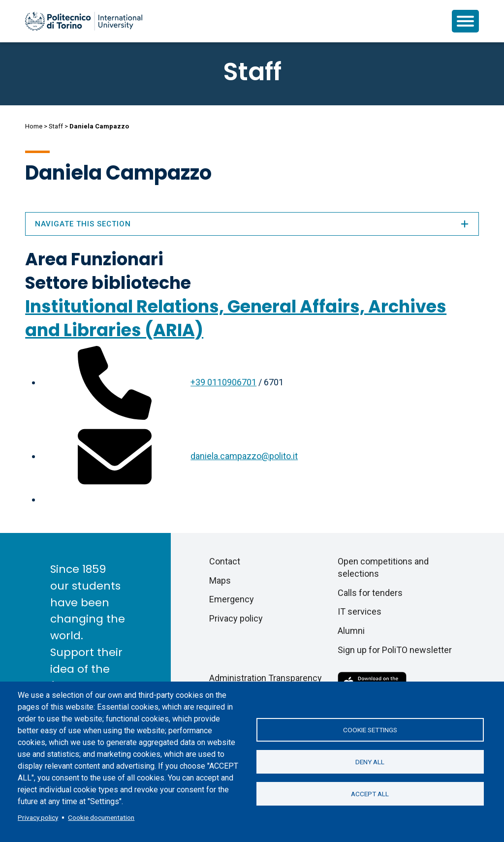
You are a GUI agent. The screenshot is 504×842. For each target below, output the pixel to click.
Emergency (232, 599)
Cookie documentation (101, 817)
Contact (225, 561)
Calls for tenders (370, 593)
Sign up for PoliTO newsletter (395, 650)
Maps (220, 580)
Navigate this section (252, 224)
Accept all (370, 794)
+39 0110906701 (223, 382)
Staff (56, 126)
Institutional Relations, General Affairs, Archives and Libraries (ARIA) (236, 318)
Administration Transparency (266, 678)
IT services (360, 611)
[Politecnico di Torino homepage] (84, 21)
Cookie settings (370, 730)
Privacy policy (38, 817)
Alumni (351, 631)
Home (34, 126)
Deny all (370, 762)
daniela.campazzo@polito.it (244, 456)
